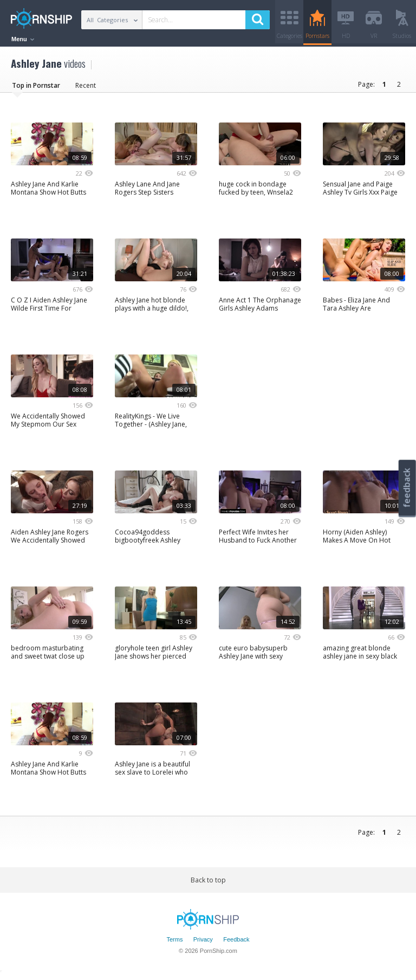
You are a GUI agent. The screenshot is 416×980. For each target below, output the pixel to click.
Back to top (208, 884)
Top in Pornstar (36, 89)
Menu (23, 39)
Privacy (203, 944)
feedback (407, 488)
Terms (174, 944)
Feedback (236, 944)
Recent (86, 89)
